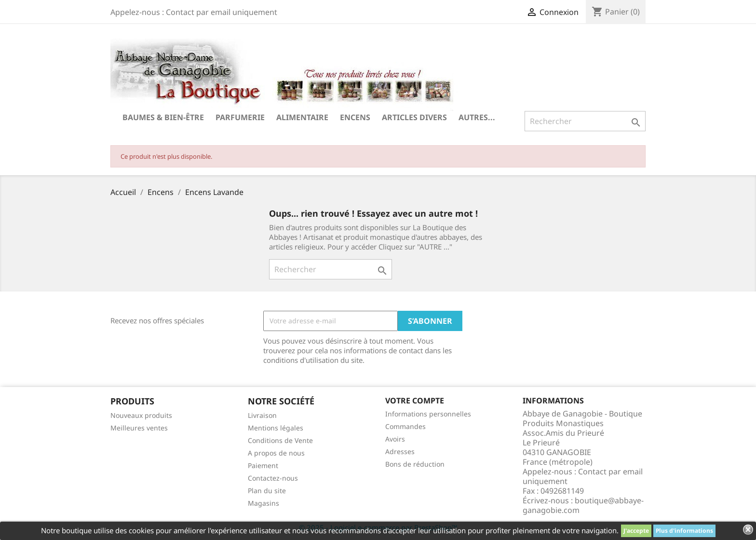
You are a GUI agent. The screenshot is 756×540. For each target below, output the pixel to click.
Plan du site (267, 491)
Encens (355, 117)
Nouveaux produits (141, 415)
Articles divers (414, 117)
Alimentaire (302, 117)
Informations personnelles (428, 414)
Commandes (405, 426)
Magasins (263, 503)
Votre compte (415, 401)
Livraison (262, 415)
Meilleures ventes (139, 428)
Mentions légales (276, 428)
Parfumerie (240, 117)
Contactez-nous (273, 478)
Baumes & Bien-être (163, 117)
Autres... (477, 117)
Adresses (400, 451)
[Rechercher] (585, 121)
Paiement (263, 465)
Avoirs (395, 439)
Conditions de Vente (280, 440)
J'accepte (636, 531)
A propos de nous (276, 453)
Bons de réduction (415, 464)
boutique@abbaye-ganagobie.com (583, 505)
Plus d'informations (684, 531)
